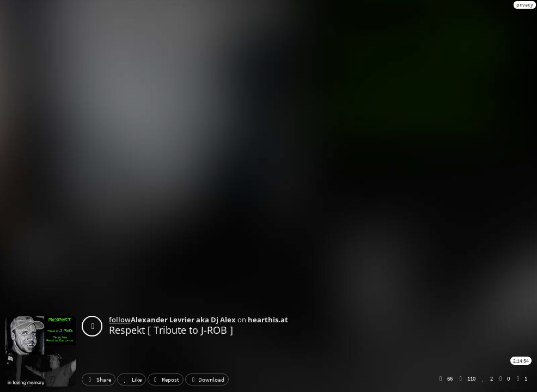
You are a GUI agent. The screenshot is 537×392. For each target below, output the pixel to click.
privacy (525, 5)
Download (207, 379)
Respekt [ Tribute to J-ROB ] (171, 330)
